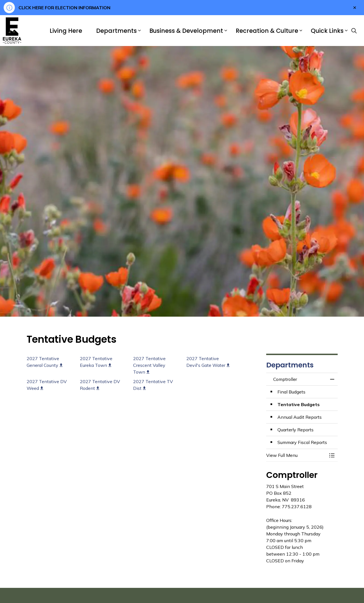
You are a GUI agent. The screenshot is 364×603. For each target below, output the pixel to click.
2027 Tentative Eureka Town (96, 362)
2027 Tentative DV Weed (47, 385)
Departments (116, 31)
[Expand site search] (354, 31)
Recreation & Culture (267, 31)
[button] (296, 455)
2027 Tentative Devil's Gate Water (208, 362)
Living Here (66, 31)
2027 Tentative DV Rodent (100, 385)
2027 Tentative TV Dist (153, 385)
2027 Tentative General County (45, 362)
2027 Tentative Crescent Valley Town (149, 365)
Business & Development (186, 31)
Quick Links (327, 31)
